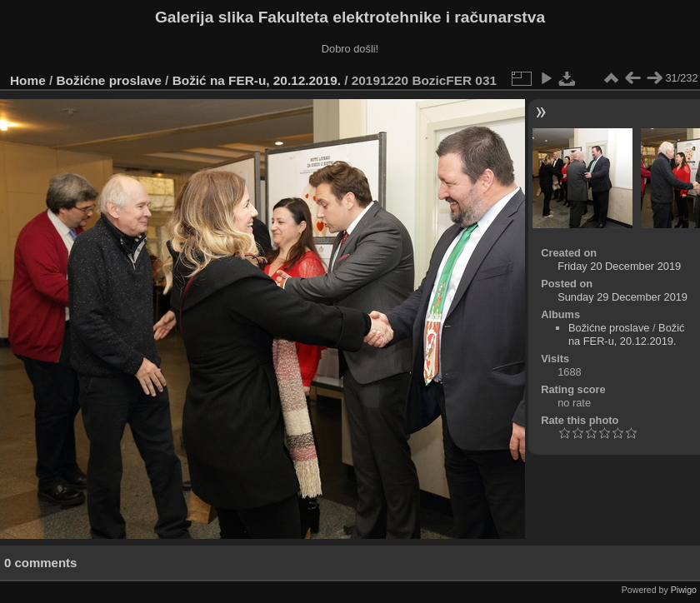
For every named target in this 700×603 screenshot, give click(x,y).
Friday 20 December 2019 (619, 266)
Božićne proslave (109, 80)
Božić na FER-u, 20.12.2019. (257, 80)
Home (28, 80)
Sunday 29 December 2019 (622, 297)
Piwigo (684, 590)
